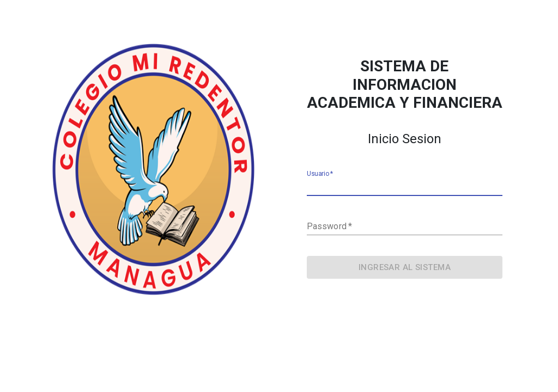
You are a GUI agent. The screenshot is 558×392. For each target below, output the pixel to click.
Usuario (320, 174)
